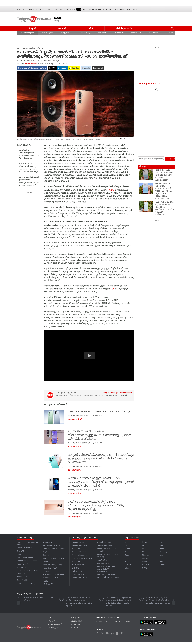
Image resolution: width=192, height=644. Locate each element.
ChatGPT (20, 551)
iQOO (144, 543)
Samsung (163, 552)
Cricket (50, 9)
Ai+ (126, 546)
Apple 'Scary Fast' (50, 568)
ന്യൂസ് (32, 28)
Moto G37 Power (79, 565)
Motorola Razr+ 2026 (80, 555)
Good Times (132, 9)
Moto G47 (76, 549)
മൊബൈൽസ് (29, 48)
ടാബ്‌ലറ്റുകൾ (48, 33)
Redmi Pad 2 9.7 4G (80, 578)
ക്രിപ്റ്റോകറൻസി (125, 28)
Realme (162, 546)
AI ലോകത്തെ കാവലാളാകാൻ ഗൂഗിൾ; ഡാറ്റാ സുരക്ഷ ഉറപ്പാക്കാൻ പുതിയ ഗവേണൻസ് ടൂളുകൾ (79, 602)
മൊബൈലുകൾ (27, 33)
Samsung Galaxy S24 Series (54, 549)
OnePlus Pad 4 (78, 575)
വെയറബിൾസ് (173, 33)
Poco (161, 543)
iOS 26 (19, 555)
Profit (32, 9)
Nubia (144, 562)
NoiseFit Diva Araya (104, 543)
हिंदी (37, 9)
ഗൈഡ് (62, 28)
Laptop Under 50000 (25, 558)
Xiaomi (162, 565)
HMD (127, 559)
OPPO (145, 568)
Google (128, 555)
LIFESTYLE (64, 9)
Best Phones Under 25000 (53, 546)
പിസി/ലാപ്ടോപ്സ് (84, 33)
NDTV (19, 9)
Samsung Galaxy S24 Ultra (53, 559)
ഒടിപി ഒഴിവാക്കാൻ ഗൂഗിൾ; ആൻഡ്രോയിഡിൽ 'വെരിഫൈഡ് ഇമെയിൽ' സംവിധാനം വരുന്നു (160, 601)
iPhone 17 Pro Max (24, 548)
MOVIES (43, 9)
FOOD (57, 9)
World (25, 9)
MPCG (116, 9)
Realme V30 (48, 543)
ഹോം (19, 48)
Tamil (127, 622)
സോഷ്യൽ (154, 33)
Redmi (162, 549)
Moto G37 (76, 562)
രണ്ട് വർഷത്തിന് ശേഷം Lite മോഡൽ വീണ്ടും (39, 599)
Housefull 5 (47, 572)
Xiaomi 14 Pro (22, 577)
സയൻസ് (119, 33)
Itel (143, 546)
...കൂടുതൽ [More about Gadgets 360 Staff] (123, 395)
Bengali (118, 622)
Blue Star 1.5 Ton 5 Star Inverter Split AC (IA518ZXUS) (106, 569)
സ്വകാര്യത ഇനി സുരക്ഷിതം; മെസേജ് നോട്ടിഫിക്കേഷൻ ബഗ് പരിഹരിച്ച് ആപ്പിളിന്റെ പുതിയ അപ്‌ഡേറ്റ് (118, 602)
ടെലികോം (102, 33)
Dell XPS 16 (77, 568)
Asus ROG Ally (103, 560)
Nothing (145, 559)
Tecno (162, 562)
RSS (50, 618)
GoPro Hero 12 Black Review (54, 575)
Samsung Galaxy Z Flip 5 (53, 565)
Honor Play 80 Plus (80, 546)
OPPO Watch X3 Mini (105, 546)
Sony (161, 555)
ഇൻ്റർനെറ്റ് (136, 33)
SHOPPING (93, 9)
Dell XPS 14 (77, 572)
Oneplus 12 (21, 567)
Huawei (128, 565)
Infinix (127, 568)
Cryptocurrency (49, 552)
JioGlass (46, 581)
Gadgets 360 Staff (31, 64)
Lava (144, 549)
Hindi (108, 622)
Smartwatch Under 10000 (27, 561)
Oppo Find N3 (22, 580)
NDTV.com (76, 625)
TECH (79, 9)
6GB (113, 289)
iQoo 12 (46, 555)
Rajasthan (108, 9)
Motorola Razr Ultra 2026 (82, 559)
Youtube (107, 633)
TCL (161, 559)
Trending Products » (149, 84)
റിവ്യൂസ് (143, 167)
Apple (127, 552)
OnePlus (146, 565)
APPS (100, 9)
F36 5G (111, 190)
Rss (122, 633)
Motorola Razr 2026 (80, 552)
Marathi (123, 9)
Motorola (146, 555)
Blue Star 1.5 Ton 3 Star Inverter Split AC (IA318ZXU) (108, 576)
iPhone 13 (21, 574)
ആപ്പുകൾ (65, 33)
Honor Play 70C (78, 543)
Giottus (45, 562)
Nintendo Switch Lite (105, 564)
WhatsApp (117, 633)
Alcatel (127, 549)
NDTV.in (75, 628)
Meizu (144, 552)
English (99, 622)
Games (85, 9)
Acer (127, 543)
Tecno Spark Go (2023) (26, 584)
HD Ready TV (48, 584)
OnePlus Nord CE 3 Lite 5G (27, 571)
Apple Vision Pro (23, 564)
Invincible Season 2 (50, 578)
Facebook (97, 633)
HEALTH (72, 9)
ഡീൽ (91, 28)
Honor (127, 562)
